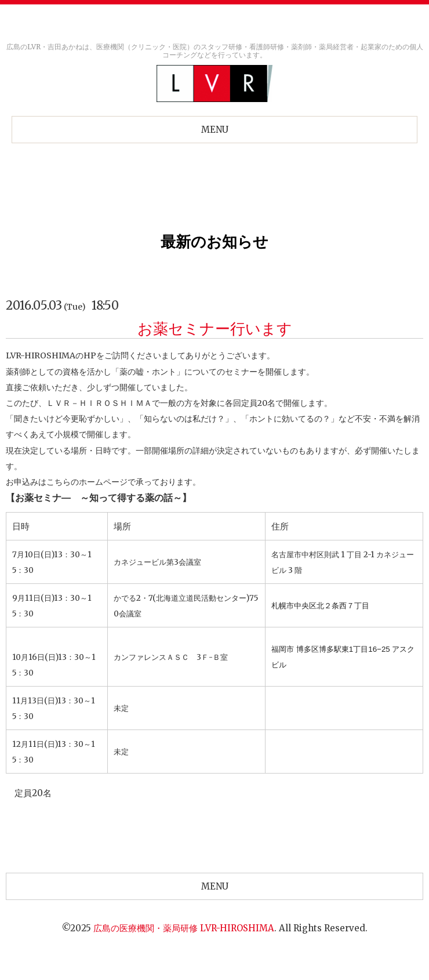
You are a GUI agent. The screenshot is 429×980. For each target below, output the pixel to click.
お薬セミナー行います (215, 329)
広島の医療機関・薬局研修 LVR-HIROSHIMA (184, 928)
